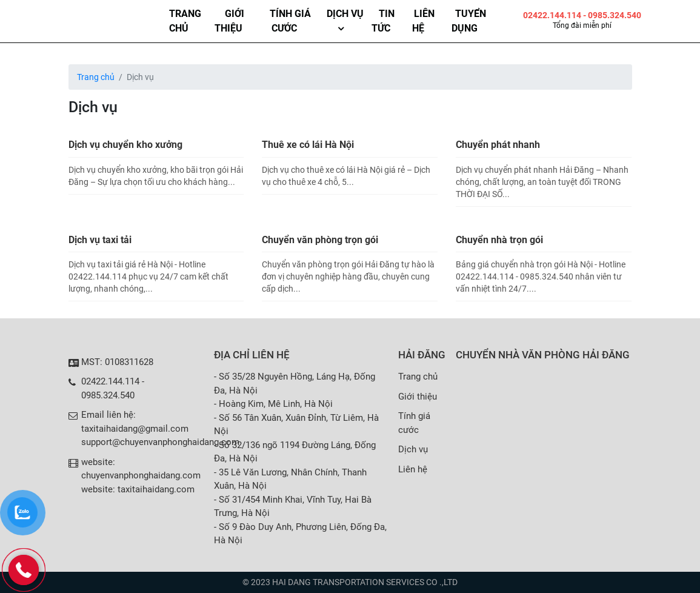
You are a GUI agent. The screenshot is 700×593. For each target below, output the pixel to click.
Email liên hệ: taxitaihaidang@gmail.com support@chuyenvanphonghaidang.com (160, 428)
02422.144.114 (553, 15)
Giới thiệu (229, 21)
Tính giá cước (290, 21)
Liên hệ (423, 21)
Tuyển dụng (469, 21)
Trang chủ (185, 21)
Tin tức (383, 21)
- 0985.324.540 (612, 15)
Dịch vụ (345, 14)
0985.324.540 (108, 395)
